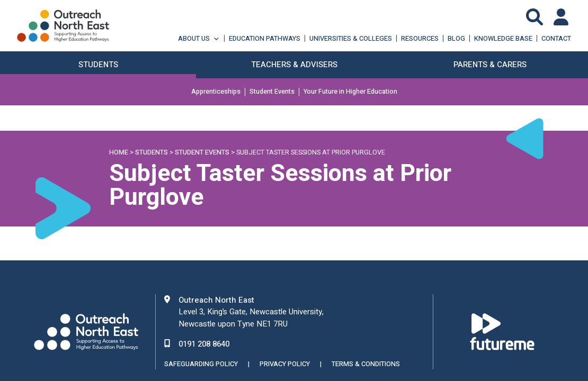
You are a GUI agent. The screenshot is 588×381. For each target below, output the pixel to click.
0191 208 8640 (204, 344)
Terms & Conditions (366, 364)
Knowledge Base (503, 38)
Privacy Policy (285, 364)
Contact (556, 38)
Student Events (272, 92)
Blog (456, 38)
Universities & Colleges (351, 38)
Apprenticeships (216, 92)
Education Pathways (265, 38)
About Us (199, 38)
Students (152, 152)
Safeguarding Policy (201, 364)
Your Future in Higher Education (350, 92)
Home (119, 152)
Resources (420, 38)
